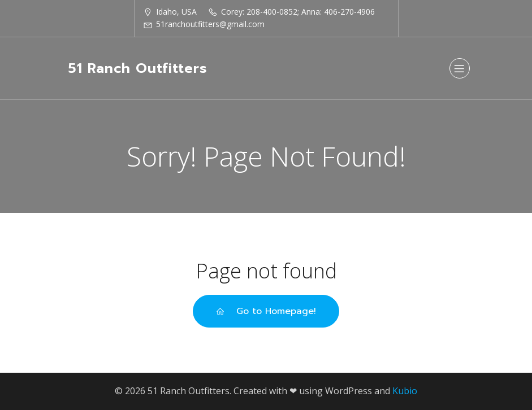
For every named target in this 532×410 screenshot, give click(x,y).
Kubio (405, 391)
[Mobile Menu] (460, 68)
